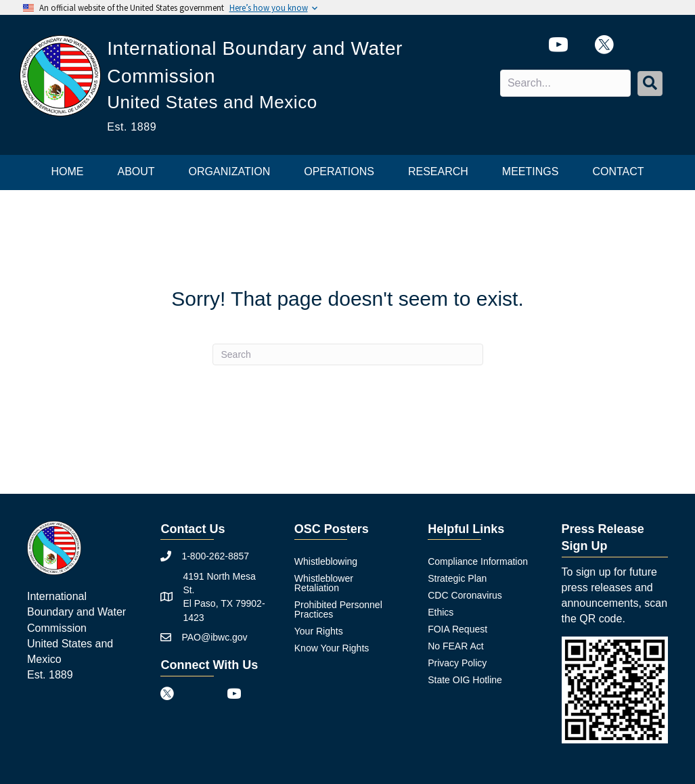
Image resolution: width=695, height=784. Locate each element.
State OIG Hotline (465, 680)
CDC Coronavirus (465, 595)
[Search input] (565, 83)
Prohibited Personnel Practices (338, 609)
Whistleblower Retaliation (324, 583)
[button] (650, 84)
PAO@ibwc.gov (214, 637)
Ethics (441, 612)
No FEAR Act (455, 646)
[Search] (348, 354)
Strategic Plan (457, 578)
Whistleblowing (326, 561)
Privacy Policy (457, 663)
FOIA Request (457, 629)
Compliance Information (478, 561)
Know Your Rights (332, 648)
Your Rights (319, 631)
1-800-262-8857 (215, 556)
